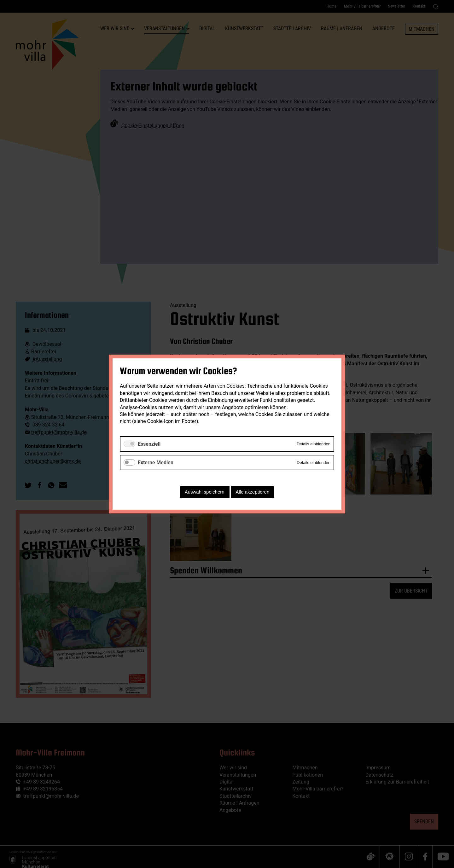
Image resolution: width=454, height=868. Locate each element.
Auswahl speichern (205, 492)
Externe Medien (156, 463)
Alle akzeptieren (253, 492)
